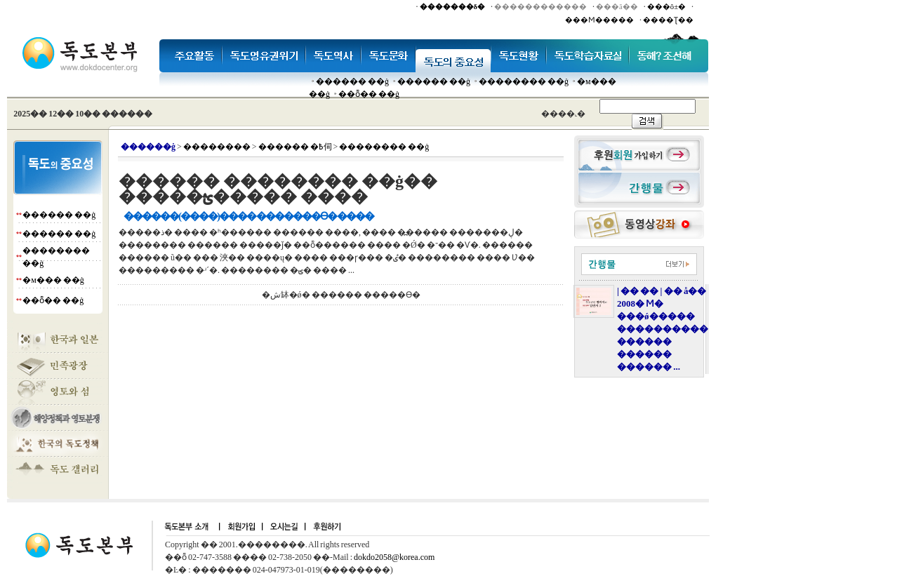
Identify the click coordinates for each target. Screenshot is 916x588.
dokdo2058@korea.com (394, 557)
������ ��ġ (352, 81)
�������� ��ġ (524, 81)
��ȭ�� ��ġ (369, 94)
